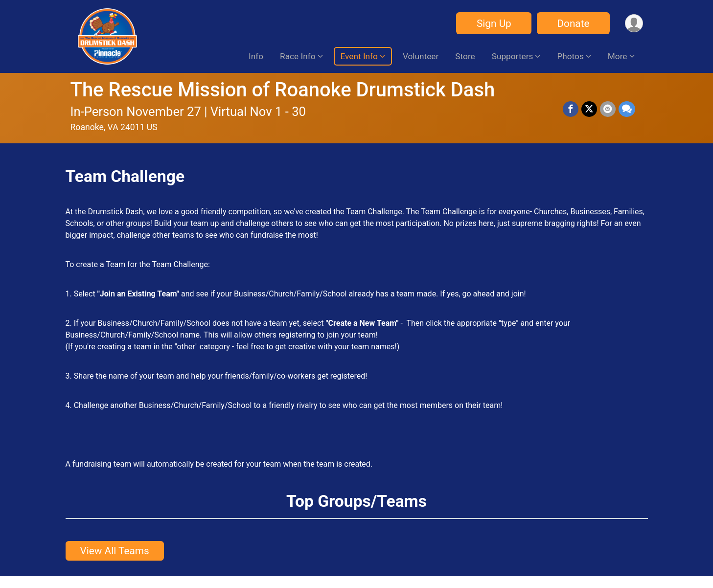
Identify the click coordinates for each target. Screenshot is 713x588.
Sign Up (494, 23)
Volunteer (421, 56)
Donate (573, 23)
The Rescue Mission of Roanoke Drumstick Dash (283, 90)
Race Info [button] (298, 56)
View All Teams (115, 551)
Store (465, 56)
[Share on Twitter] (589, 109)
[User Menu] (634, 23)
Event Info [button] (359, 56)
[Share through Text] (627, 109)
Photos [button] (570, 56)
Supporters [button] (513, 56)
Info (256, 56)
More (618, 56)
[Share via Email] (608, 109)
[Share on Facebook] (571, 109)
